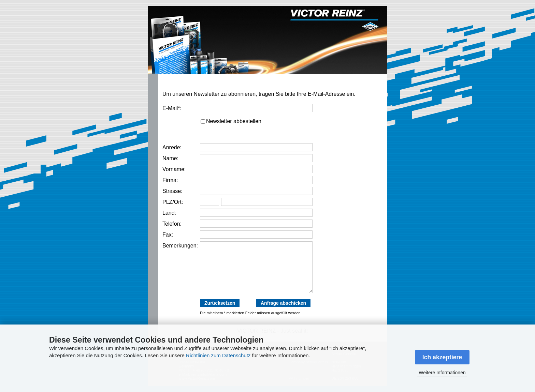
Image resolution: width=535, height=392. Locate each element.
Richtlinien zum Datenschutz (218, 355)
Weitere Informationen (442, 373)
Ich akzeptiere (442, 357)
